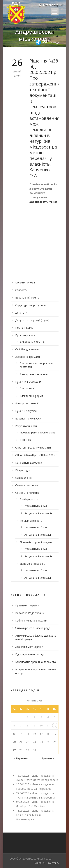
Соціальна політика (27, 493)
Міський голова (25, 282)
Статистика (27, 388)
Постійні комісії (25, 328)
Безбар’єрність (29, 499)
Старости (21, 290)
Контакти (53, 863)
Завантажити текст (43, 202)
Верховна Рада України (30, 613)
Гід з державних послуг (30, 654)
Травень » (48, 758)
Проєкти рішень (25, 335)
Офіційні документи (27, 349)
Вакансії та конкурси (28, 418)
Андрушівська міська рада (34, 35)
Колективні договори (29, 463)
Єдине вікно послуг (27, 485)
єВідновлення (24, 478)
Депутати (21, 313)
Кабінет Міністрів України (31, 620)
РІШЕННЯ (26, 440)
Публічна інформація (28, 382)
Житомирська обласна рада (33, 628)
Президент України (27, 605)
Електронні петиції (27, 403)
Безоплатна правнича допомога (36, 662)
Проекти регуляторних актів (38, 432)
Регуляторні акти (26, 426)
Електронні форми (31, 396)
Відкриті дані (23, 470)
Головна (39, 863)
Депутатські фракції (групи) (32, 320)
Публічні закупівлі (26, 411)
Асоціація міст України (29, 647)
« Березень (21, 758)
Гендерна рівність (31, 521)
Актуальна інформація (38, 513)
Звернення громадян (28, 357)
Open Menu (55, 12)
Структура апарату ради (30, 305)
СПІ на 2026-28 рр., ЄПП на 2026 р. (37, 455)
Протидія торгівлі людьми (36, 542)
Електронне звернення (34, 374)
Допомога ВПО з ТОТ (33, 564)
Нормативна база (36, 506)
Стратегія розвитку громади (33, 448)
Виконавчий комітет (28, 298)
